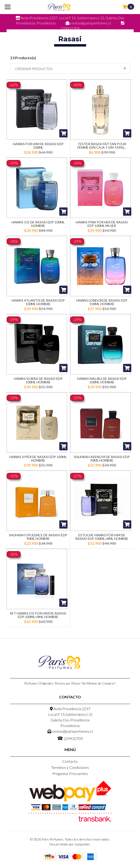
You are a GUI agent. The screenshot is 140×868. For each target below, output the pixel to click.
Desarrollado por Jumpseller (70, 844)
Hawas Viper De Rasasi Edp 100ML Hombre (38, 459)
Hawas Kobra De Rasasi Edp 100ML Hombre (38, 380)
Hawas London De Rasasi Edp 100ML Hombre (102, 302)
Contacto (70, 761)
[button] (70, 68)
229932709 (70, 738)
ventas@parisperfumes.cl (70, 731)
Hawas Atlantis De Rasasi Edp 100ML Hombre (38, 302)
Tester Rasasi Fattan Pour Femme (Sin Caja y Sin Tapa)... (102, 146)
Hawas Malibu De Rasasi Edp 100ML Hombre (102, 380)
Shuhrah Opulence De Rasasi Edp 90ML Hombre (38, 537)
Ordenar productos (34, 69)
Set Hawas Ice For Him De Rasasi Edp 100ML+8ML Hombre (38, 615)
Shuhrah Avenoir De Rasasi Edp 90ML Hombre (102, 459)
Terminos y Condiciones (70, 767)
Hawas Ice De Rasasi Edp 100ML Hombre (38, 224)
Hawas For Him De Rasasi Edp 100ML (38, 146)
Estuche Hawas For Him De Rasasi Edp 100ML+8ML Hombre (102, 537)
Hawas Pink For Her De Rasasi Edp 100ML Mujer (102, 224)
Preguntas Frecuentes (70, 773)
